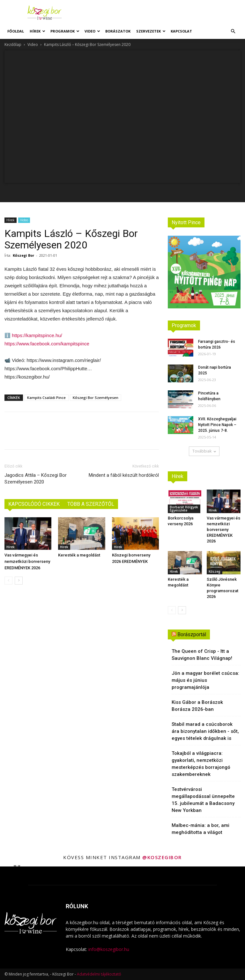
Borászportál (192, 634)
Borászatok (118, 31)
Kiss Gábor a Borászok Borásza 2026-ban (197, 706)
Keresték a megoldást (79, 555)
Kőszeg (215, 571)
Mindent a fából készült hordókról (124, 475)
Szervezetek (151, 31)
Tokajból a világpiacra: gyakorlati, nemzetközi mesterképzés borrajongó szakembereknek (201, 764)
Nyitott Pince (186, 222)
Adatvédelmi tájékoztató (99, 974)
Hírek (37, 31)
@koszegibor (162, 857)
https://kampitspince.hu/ (37, 335)
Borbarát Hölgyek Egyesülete (184, 509)
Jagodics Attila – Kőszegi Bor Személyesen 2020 (36, 479)
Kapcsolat (181, 31)
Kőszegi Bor (23, 255)
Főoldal (16, 31)
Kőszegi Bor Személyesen (96, 398)
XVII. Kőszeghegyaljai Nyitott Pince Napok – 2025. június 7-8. (217, 425)
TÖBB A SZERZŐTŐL (91, 504)
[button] (233, 31)
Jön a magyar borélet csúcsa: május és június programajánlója (205, 680)
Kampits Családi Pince (46, 398)
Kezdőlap (13, 44)
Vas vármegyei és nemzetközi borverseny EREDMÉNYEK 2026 (27, 561)
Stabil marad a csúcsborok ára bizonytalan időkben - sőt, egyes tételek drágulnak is (205, 731)
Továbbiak (204, 451)
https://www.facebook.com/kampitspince (47, 344)
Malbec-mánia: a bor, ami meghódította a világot (200, 829)
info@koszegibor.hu (109, 949)
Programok (65, 31)
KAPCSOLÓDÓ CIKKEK (34, 504)
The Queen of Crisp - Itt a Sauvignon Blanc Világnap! (202, 655)
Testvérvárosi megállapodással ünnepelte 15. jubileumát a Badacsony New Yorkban (203, 800)
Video (92, 31)
